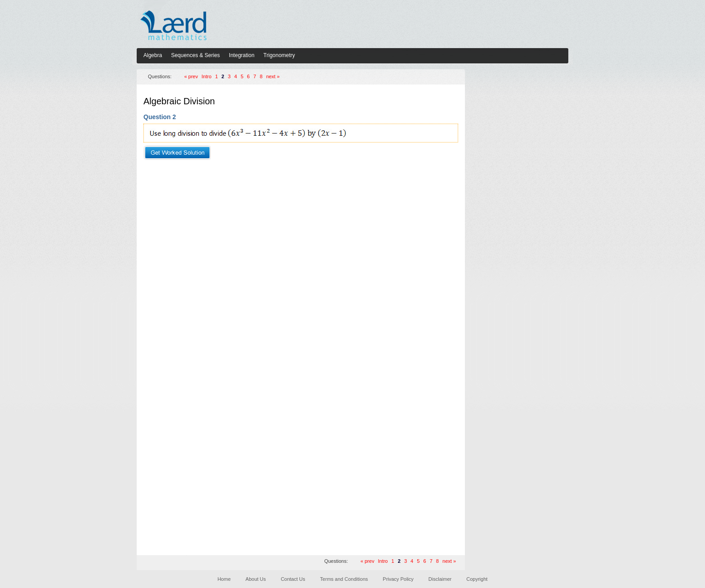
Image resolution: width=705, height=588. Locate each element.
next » (273, 76)
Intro (206, 76)
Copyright (477, 579)
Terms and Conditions (344, 579)
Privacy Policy (398, 579)
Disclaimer (440, 579)
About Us (256, 579)
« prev (191, 76)
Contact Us (293, 579)
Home (224, 579)
